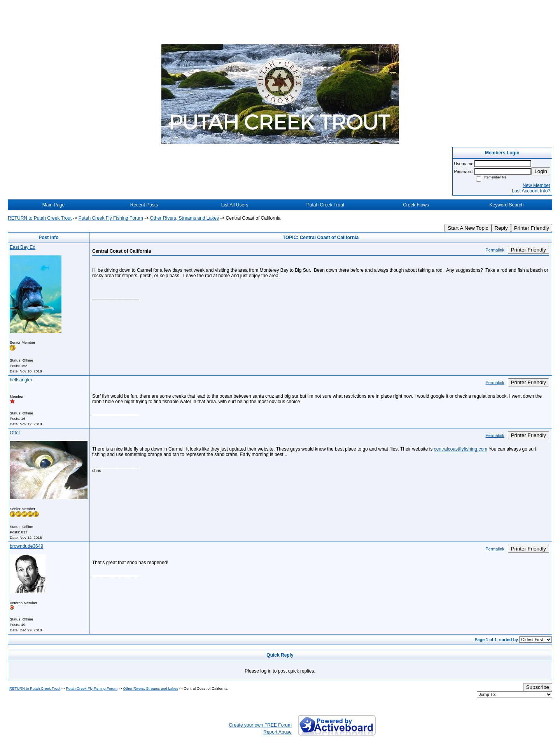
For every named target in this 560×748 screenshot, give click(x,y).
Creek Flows (416, 205)
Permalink (495, 250)
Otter (15, 433)
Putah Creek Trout (325, 205)
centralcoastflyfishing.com (461, 449)
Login (541, 171)
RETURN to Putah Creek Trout (40, 218)
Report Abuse (277, 732)
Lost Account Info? (531, 191)
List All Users (235, 205)
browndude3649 (26, 546)
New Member (536, 185)
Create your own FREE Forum (260, 725)
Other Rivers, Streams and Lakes (184, 218)
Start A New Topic (468, 228)
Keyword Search (506, 205)
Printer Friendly (532, 228)
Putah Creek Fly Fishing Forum (111, 218)
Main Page (53, 205)
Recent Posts (144, 205)
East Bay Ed (23, 247)
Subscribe (538, 687)
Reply (501, 228)
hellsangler (21, 380)
